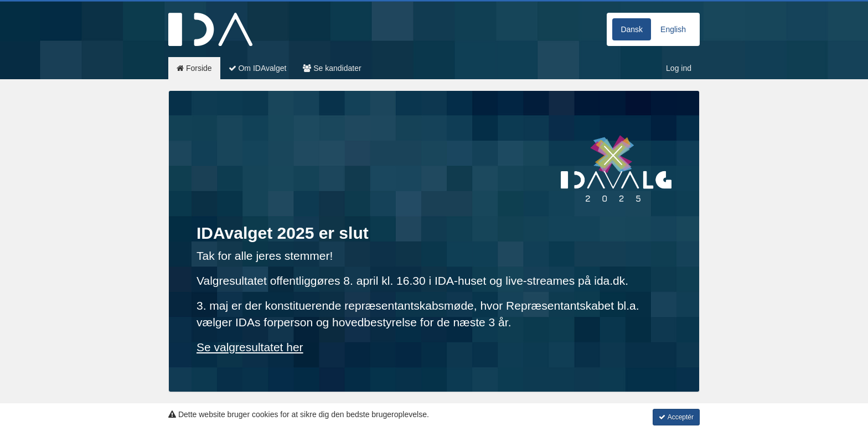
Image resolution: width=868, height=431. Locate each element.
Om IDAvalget (258, 68)
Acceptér (676, 417)
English (673, 29)
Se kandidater (332, 68)
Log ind (679, 68)
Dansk (632, 29)
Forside (194, 68)
